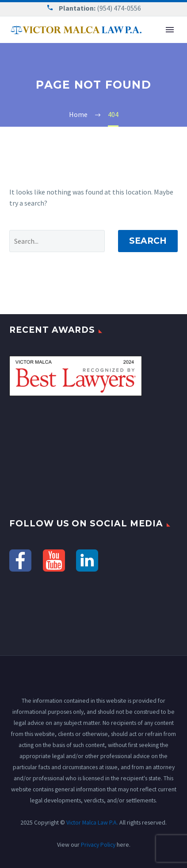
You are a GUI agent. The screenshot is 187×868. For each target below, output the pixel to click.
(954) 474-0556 (119, 8)
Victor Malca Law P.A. (92, 822)
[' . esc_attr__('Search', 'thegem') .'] (57, 241)
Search (148, 241)
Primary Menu (170, 30)
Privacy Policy (98, 845)
